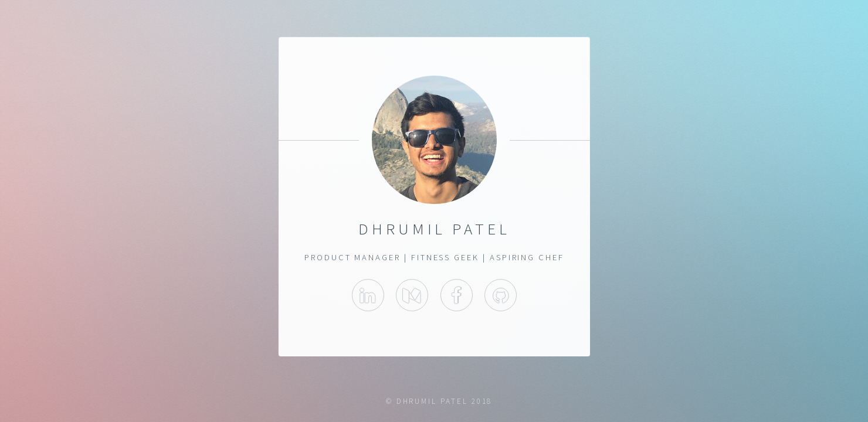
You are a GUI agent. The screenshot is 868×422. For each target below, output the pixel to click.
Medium (412, 296)
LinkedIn (367, 296)
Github (501, 296)
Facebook (456, 296)
